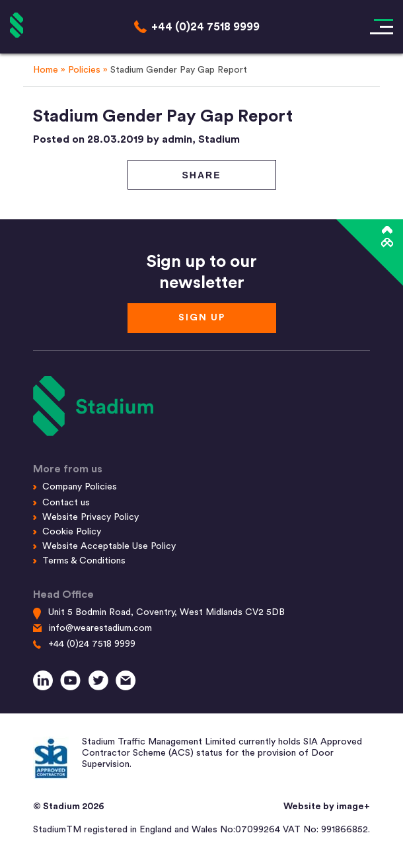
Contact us (66, 503)
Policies (84, 70)
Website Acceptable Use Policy (109, 546)
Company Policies (80, 487)
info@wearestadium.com (100, 628)
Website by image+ (327, 807)
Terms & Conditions (84, 561)
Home (46, 70)
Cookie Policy (72, 532)
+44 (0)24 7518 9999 (92, 644)
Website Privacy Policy (91, 517)
